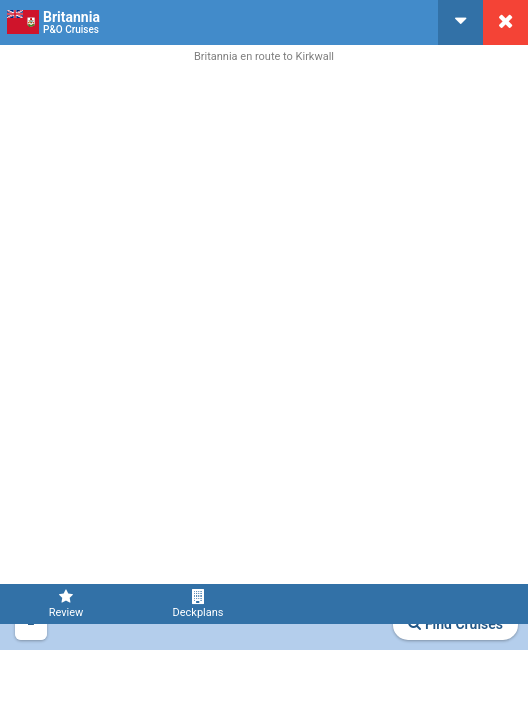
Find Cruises (455, 624)
